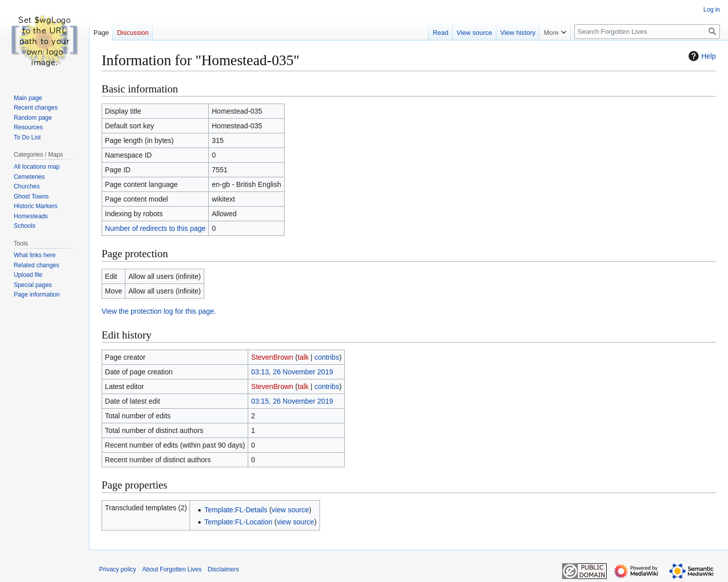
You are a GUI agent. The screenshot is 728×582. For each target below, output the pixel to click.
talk (303, 357)
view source (290, 510)
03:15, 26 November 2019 (292, 401)
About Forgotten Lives (172, 569)
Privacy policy (118, 569)
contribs (327, 357)
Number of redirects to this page (155, 228)
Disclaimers (223, 569)
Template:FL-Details (236, 510)
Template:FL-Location (238, 522)
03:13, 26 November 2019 (292, 372)
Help (701, 56)
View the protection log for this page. (159, 311)
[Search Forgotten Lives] (647, 32)
